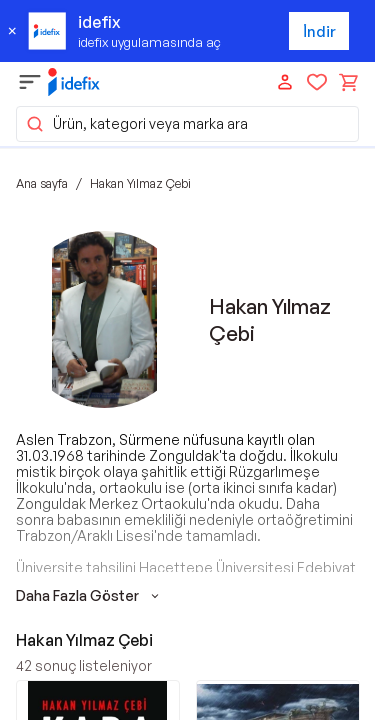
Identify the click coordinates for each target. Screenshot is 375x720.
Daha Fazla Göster (89, 596)
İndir (319, 31)
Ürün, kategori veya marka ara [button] (136, 124)
